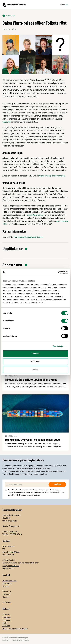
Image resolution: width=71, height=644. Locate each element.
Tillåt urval (36, 362)
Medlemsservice (9, 581)
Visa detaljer (58, 346)
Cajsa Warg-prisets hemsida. (52, 176)
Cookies (6, 640)
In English (7, 602)
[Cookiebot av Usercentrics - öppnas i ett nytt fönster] (57, 272)
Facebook (7, 617)
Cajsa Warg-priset (35, 215)
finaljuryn (6, 122)
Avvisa (35, 370)
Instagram (7, 620)
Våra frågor (7, 583)
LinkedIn (6, 615)
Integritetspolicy (21, 640)
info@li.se (13, 531)
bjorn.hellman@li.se (11, 552)
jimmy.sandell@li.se (11, 566)
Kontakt (6, 597)
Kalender (6, 594)
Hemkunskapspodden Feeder (15, 629)
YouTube (6, 626)
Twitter (5, 623)
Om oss (6, 586)
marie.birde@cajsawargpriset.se (28, 237)
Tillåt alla (35, 354)
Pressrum (7, 591)
